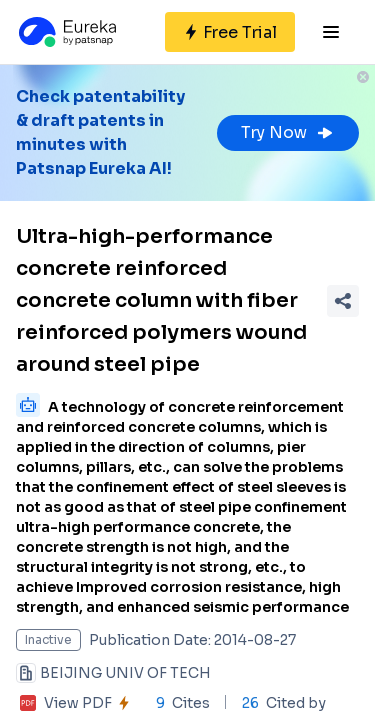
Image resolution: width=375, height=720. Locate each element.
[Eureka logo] (66, 32)
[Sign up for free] (230, 32)
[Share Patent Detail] (343, 301)
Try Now (288, 132)
